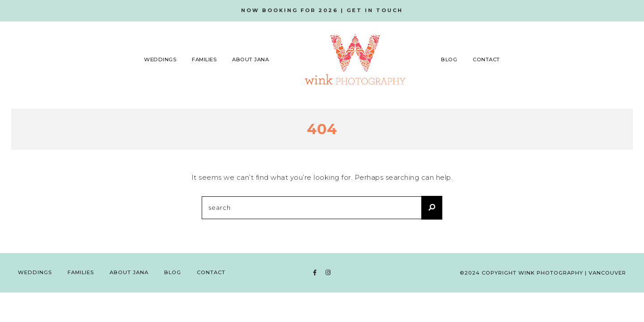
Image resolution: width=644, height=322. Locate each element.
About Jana (250, 59)
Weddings (160, 59)
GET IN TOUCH (375, 10)
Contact (486, 59)
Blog (449, 59)
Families (204, 59)
